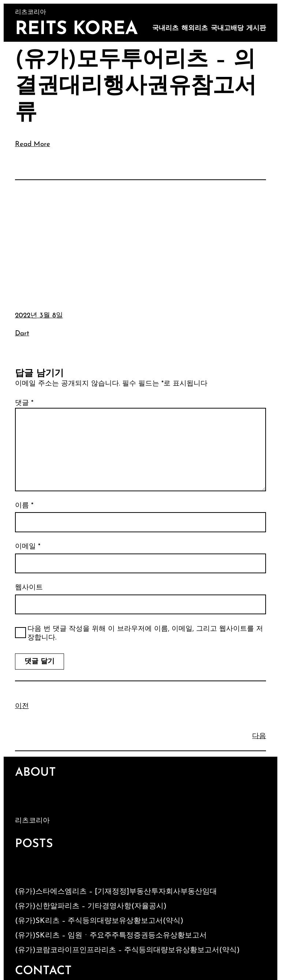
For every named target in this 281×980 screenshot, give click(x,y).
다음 (259, 736)
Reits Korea (76, 29)
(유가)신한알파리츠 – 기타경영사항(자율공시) (91, 906)
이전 (22, 706)
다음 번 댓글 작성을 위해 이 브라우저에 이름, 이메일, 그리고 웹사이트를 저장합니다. (145, 634)
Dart (22, 334)
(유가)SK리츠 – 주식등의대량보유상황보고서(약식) (99, 921)
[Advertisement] (141, 240)
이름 (24, 506)
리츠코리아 (32, 821)
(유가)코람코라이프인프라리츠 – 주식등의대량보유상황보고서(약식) (127, 950)
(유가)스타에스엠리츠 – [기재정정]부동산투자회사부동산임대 (116, 892)
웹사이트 (29, 588)
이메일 (28, 547)
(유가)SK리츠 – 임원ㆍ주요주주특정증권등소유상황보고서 (111, 936)
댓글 (24, 403)
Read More (33, 144)
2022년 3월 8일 (39, 316)
